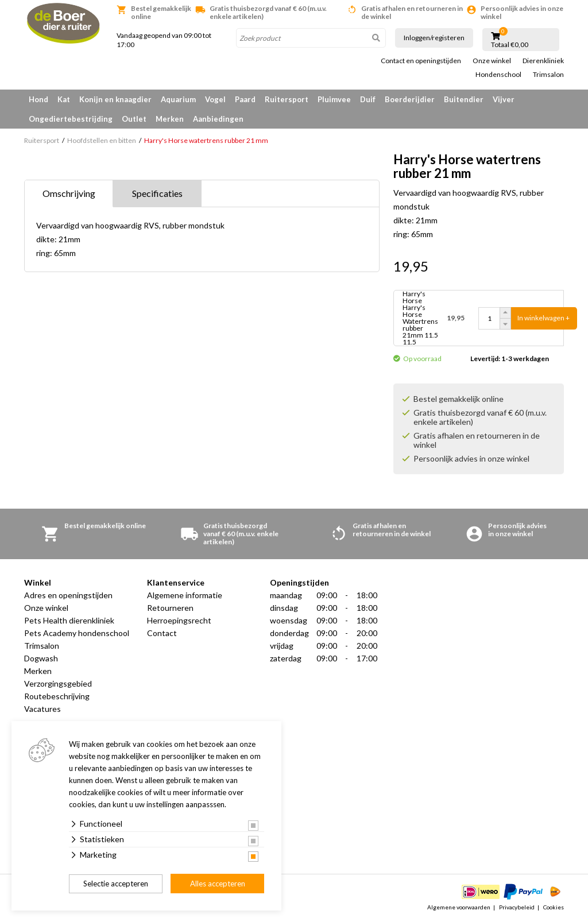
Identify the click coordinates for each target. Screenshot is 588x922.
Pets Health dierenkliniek (69, 620)
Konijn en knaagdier (115, 99)
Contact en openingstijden (421, 61)
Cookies (554, 907)
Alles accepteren (218, 884)
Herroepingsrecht (179, 620)
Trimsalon (548, 75)
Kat (64, 99)
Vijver (504, 99)
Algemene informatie (185, 595)
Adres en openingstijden (68, 595)
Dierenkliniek (543, 61)
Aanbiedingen (218, 119)
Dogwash (41, 658)
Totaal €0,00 (510, 45)
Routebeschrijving (57, 696)
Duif (368, 99)
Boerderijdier (410, 99)
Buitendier (464, 99)
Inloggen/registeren (434, 38)
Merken (170, 119)
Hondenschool (498, 75)
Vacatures (42, 709)
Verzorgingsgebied (58, 683)
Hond (38, 99)
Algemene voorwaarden (459, 907)
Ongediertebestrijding (71, 119)
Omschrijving (69, 193)
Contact (162, 633)
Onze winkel (492, 61)
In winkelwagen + (543, 318)
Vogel (215, 99)
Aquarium (178, 99)
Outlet (134, 119)
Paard (245, 99)
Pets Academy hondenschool (77, 633)
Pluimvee (334, 99)
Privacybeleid (517, 907)
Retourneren (170, 608)
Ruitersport (287, 99)
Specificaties (157, 193)
